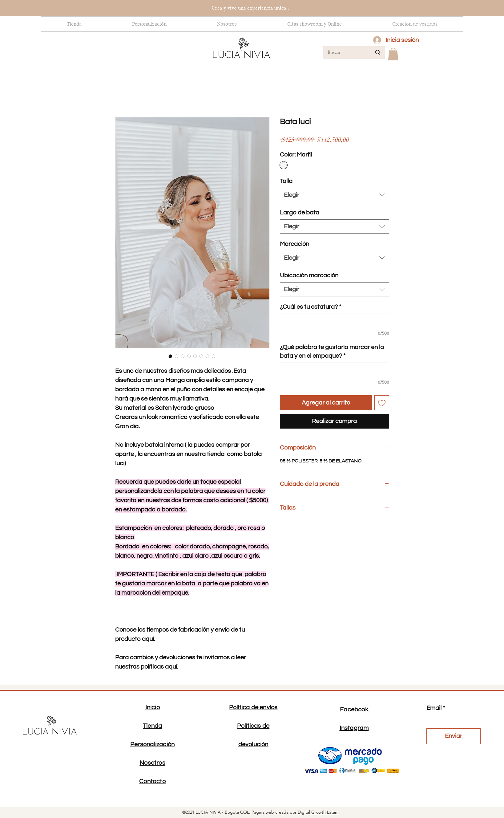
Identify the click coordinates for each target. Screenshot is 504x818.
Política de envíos (253, 707)
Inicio (153, 707)
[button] (393, 54)
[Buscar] (345, 53)
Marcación (294, 244)
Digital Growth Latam (318, 812)
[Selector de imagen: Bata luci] (171, 356)
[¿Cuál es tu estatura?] (335, 321)
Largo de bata (300, 213)
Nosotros (152, 763)
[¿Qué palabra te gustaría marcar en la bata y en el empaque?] (335, 370)
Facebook (354, 710)
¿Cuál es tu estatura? (310, 307)
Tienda (152, 726)
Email (434, 708)
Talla (286, 181)
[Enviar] (454, 736)
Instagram (354, 728)
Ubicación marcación (309, 275)
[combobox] (335, 195)
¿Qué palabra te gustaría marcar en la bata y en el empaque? (332, 352)
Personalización (152, 744)
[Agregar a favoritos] (382, 403)
